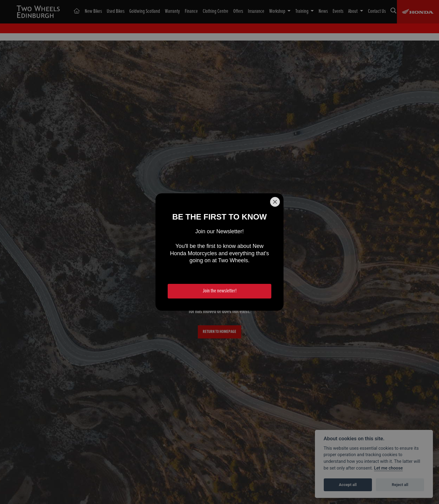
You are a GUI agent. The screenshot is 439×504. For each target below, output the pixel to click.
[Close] (275, 202)
